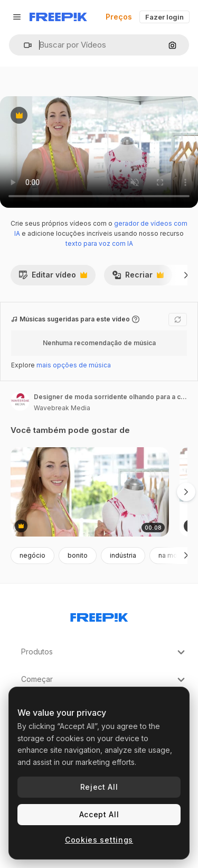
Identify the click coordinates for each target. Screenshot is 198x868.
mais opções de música (74, 365)
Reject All (99, 787)
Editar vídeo (53, 278)
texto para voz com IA (99, 243)
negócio (32, 555)
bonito (78, 555)
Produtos (104, 652)
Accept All (99, 814)
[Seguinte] (186, 275)
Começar (104, 680)
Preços (119, 17)
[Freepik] (58, 17)
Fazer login (164, 17)
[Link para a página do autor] (20, 401)
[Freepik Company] (99, 615)
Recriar (138, 278)
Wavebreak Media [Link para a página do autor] (62, 408)
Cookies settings (99, 840)
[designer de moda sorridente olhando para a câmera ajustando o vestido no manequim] (90, 492)
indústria (123, 555)
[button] (23, 45)
